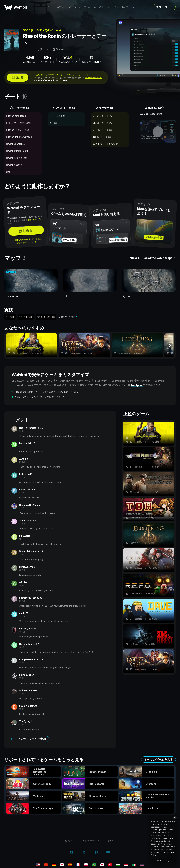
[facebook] (96, 853)
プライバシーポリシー (90, 841)
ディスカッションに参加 (30, 739)
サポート (111, 841)
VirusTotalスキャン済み (68, 62)
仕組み (47, 7)
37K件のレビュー (30, 62)
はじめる (17, 77)
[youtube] (108, 852)
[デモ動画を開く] (158, 132)
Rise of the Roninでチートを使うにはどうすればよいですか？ (47, 392)
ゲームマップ (74, 7)
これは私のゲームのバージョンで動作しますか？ (40, 397)
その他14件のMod (93, 77)
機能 (101, 7)
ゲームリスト (59, 7)
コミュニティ (113, 7)
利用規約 (69, 841)
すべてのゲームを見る (158, 760)
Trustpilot (137, 385)
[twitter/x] (84, 853)
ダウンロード (164, 7)
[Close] (175, 818)
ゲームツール (90, 7)
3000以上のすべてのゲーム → (42, 30)
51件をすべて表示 (67, 317)
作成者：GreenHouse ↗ (91, 62)
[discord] (72, 853)
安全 (68, 57)
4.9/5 (30, 58)
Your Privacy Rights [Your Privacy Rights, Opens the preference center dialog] (163, 860)
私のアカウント (129, 7)
